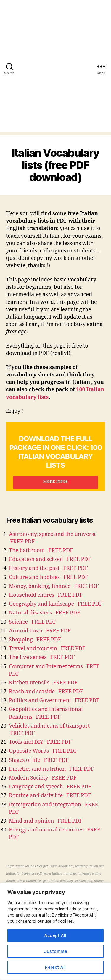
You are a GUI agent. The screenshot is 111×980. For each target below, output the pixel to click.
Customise (55, 951)
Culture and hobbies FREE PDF (49, 577)
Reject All (55, 967)
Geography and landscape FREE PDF (56, 604)
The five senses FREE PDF (42, 657)
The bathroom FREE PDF (41, 551)
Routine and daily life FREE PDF (50, 796)
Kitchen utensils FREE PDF (43, 683)
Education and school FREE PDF (50, 559)
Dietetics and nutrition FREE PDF (51, 769)
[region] (55, 931)
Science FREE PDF (33, 622)
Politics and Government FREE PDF (54, 701)
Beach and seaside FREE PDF (46, 692)
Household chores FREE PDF (46, 595)
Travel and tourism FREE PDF (47, 649)
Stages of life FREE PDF (39, 760)
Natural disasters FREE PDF (45, 613)
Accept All (55, 935)
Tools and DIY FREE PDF (40, 742)
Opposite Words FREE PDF (43, 751)
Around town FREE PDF (40, 631)
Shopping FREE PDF (35, 640)
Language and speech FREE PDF (50, 787)
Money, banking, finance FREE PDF (54, 586)
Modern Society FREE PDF (43, 778)
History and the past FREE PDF (48, 568)
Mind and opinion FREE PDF (46, 821)
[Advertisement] (55, 77)
